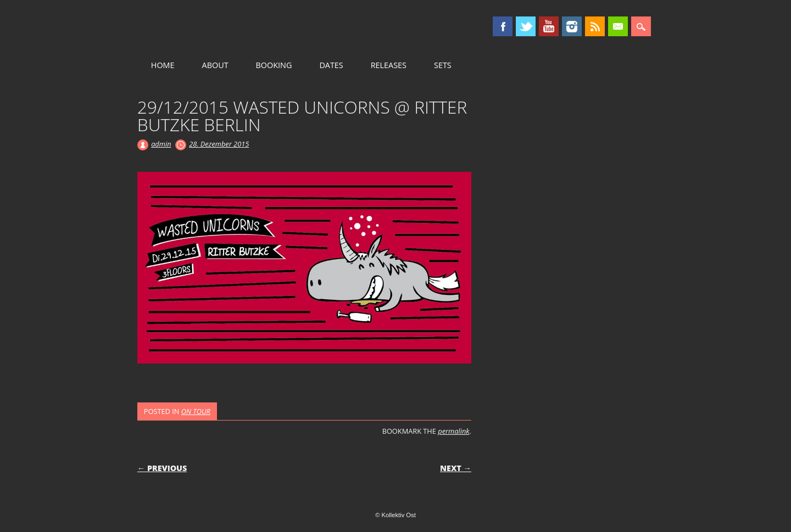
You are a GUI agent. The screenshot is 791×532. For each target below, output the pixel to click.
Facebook (503, 26)
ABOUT (215, 65)
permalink (453, 431)
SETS (443, 65)
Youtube (549, 26)
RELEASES (389, 65)
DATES (331, 65)
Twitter (526, 26)
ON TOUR (196, 411)
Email (618, 26)
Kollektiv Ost (231, 27)
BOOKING (274, 65)
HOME (163, 65)
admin (161, 144)
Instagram (572, 26)
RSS (595, 26)
